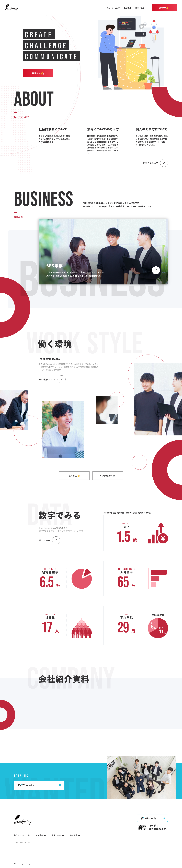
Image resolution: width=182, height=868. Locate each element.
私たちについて (113, 8)
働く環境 (128, 8)
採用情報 (39, 835)
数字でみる (140, 8)
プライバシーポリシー (22, 843)
